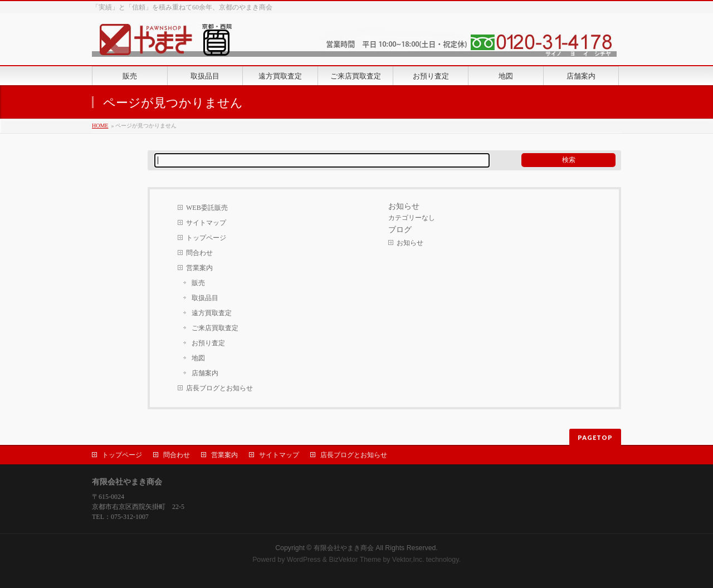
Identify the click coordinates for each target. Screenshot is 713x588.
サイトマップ (206, 223)
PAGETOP (595, 437)
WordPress (304, 560)
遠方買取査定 (212, 313)
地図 (198, 358)
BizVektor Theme (355, 560)
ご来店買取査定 (215, 328)
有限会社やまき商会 (344, 548)
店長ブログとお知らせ (219, 388)
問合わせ (199, 253)
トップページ (206, 238)
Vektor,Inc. (408, 560)
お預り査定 (208, 343)
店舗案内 (205, 373)
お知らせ (410, 243)
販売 (198, 283)
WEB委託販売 (207, 208)
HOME (100, 126)
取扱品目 (205, 298)
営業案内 (199, 268)
